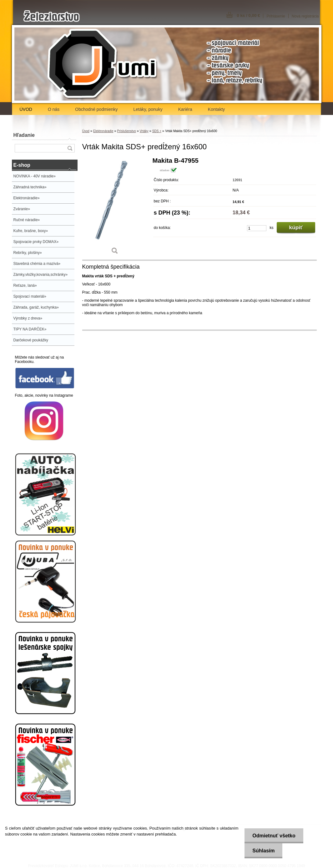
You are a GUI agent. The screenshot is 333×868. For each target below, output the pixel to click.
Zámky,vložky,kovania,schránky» (41, 275)
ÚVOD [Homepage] (26, 109)
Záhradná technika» (30, 187)
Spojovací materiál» (30, 296)
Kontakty (216, 109)
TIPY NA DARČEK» (30, 329)
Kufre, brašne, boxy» (31, 231)
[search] (70, 148)
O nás (54, 109)
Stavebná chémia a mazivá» (37, 264)
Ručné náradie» (27, 220)
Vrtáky (144, 131)
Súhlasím (263, 851)
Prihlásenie (276, 16)
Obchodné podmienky (96, 109)
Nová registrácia (305, 16)
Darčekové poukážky (31, 340)
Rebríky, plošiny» (28, 253)
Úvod (86, 131)
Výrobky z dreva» (28, 318)
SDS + (157, 131)
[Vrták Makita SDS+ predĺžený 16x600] (115, 208)
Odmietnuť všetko (274, 836)
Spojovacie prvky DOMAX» (36, 242)
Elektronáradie (103, 131)
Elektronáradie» (27, 198)
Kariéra (185, 109)
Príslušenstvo (127, 131)
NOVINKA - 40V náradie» (35, 176)
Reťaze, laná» (25, 285)
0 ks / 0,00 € (248, 15)
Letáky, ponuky (148, 109)
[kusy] (257, 228)
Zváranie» (22, 209)
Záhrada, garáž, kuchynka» (36, 307)
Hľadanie (24, 135)
